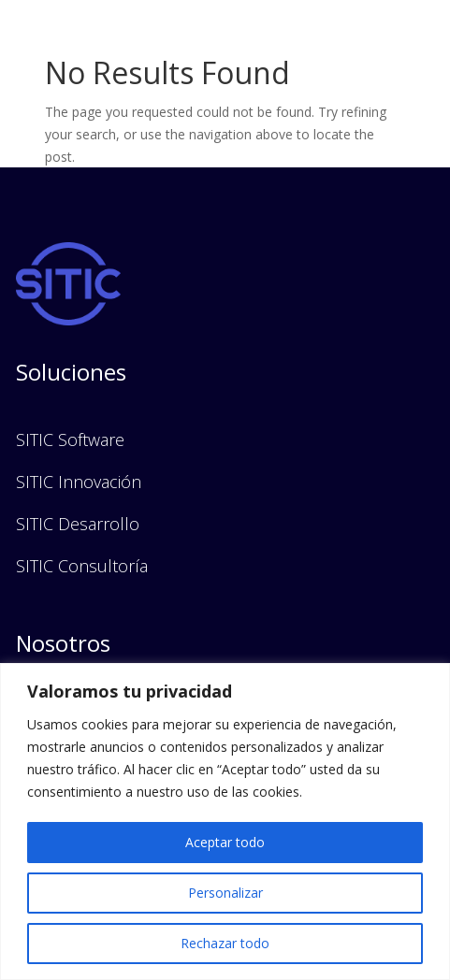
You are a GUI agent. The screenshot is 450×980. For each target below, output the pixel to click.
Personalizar (225, 893)
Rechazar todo (225, 943)
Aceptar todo (225, 842)
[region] (225, 821)
